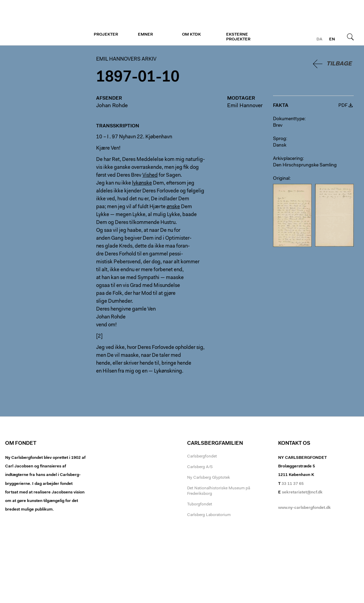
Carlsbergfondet (202, 456)
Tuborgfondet (200, 504)
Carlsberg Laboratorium (209, 515)
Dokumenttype (289, 119)
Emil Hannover (245, 106)
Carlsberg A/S (200, 467)
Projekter (106, 35)
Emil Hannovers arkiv (47, 23)
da (319, 39)
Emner (145, 35)
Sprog (279, 139)
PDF (343, 106)
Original (281, 179)
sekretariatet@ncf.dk (302, 492)
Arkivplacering (288, 159)
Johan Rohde (112, 106)
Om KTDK (191, 35)
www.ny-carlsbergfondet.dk (304, 508)
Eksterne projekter (238, 37)
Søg (350, 37)
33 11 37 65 (293, 484)
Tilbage (339, 64)
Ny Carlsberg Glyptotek (209, 478)
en (332, 39)
